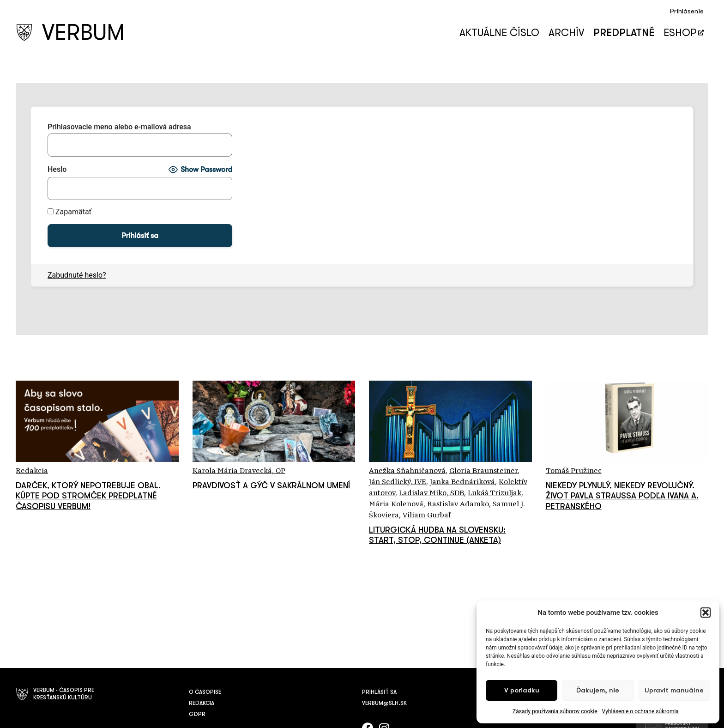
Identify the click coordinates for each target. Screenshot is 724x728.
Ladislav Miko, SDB (431, 493)
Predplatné (624, 33)
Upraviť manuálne (674, 690)
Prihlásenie (687, 11)
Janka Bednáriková (462, 482)
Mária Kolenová (396, 504)
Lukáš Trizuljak (495, 493)
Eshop (684, 33)
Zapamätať (69, 212)
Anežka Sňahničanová (407, 471)
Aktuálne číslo (499, 33)
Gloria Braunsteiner (483, 471)
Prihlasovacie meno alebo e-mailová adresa (119, 127)
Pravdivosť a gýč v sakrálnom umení (271, 485)
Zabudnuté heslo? (77, 275)
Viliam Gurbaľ (427, 516)
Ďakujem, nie (598, 690)
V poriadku (522, 690)
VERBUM (83, 33)
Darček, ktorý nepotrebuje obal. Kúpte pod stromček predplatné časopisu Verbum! (88, 496)
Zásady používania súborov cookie (555, 711)
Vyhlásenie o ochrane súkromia (640, 711)
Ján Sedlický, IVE (398, 482)
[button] (706, 613)
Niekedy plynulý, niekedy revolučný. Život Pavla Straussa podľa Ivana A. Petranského (622, 496)
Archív (566, 33)
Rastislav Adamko (458, 504)
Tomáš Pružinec (574, 471)
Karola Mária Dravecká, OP (239, 471)
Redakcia (32, 471)
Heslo (57, 170)
